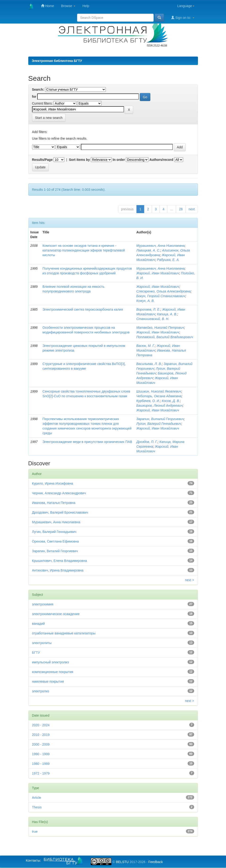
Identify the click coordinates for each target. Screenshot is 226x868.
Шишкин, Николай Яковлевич (159, 391)
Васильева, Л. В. (149, 364)
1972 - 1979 (41, 773)
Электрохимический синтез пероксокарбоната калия (83, 309)
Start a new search (49, 118)
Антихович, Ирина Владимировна (58, 570)
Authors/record (161, 160)
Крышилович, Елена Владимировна (60, 561)
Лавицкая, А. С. (148, 250)
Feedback (155, 862)
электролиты (42, 643)
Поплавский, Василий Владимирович (164, 337)
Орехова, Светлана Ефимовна (55, 541)
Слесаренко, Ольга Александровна (163, 291)
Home (47, 6)
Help (86, 6)
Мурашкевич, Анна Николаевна (160, 246)
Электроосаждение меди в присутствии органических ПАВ (87, 442)
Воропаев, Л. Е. (148, 309)
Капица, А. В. (167, 314)
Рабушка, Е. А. (168, 260)
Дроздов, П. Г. (147, 442)
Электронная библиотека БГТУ (57, 61)
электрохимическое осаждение (56, 614)
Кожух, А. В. (145, 301)
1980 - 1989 (41, 764)
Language (186, 6)
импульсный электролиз (51, 662)
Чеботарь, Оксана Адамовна (159, 396)
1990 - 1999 (41, 754)
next (192, 209)
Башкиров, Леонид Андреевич (159, 406)
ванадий (38, 624)
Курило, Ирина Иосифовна (53, 483)
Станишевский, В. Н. (153, 319)
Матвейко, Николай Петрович (160, 328)
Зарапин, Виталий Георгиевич (160, 419)
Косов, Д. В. (171, 401)
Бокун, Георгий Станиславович (161, 296)
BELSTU (122, 862)
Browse (68, 6)
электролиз (41, 691)
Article (37, 798)
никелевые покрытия (48, 681)
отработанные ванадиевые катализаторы (64, 633)
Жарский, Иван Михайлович (158, 273)
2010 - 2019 (41, 735)
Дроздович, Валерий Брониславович (60, 512)
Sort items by (80, 160)
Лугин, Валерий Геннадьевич (159, 424)
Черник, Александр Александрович (59, 493)
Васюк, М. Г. (146, 346)
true (35, 831)
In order (119, 160)
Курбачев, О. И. (148, 401)
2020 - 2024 (41, 725)
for (34, 97)
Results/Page (42, 160)
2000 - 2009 (41, 744)
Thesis (37, 807)
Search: (38, 89)
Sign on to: (183, 18)
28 (181, 209)
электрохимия (43, 604)
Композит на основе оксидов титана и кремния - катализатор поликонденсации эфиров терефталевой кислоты (84, 250)
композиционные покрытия (53, 672)
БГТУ (36, 653)
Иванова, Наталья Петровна (54, 503)
